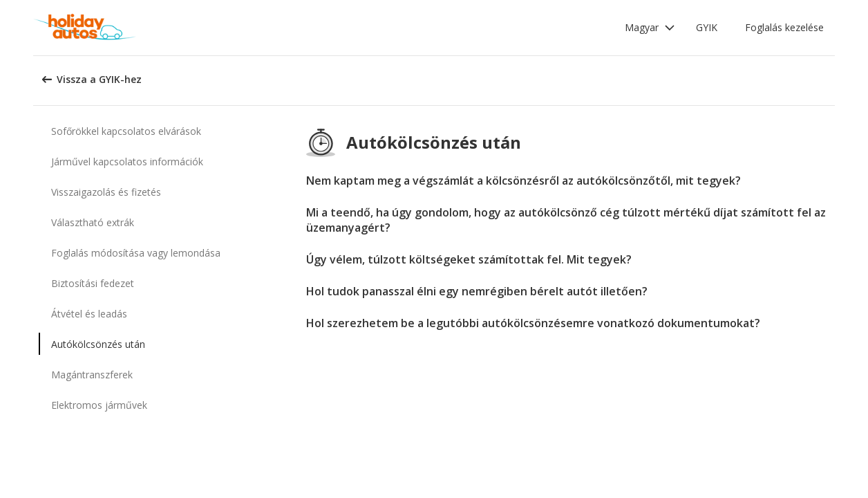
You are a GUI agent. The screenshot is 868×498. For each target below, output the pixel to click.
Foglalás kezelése (784, 27)
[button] (650, 28)
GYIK (707, 27)
